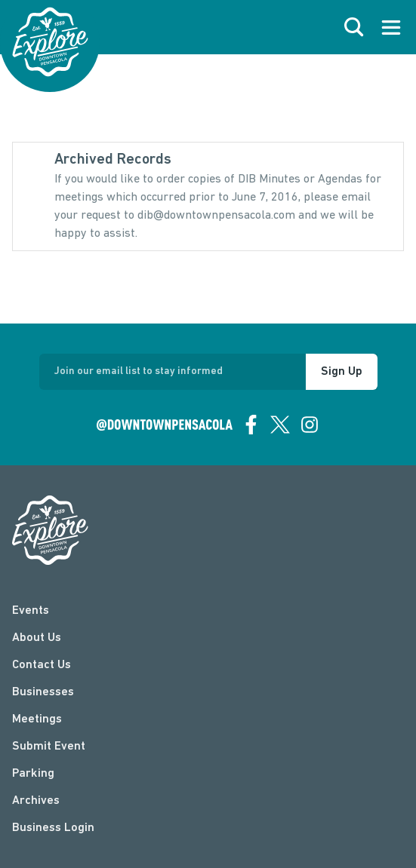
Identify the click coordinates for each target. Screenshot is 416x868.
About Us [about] (37, 638)
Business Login (53, 828)
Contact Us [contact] (42, 665)
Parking (33, 774)
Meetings (37, 719)
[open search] (354, 27)
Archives (36, 801)
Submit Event (49, 747)
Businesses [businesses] (43, 692)
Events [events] (31, 611)
